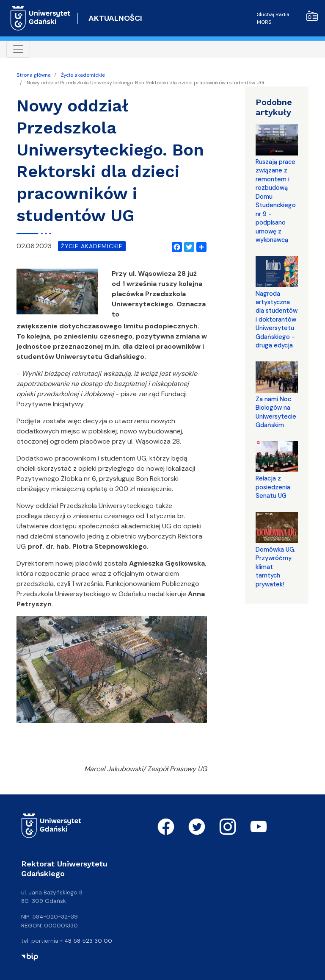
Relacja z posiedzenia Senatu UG (273, 487)
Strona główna (34, 75)
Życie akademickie (83, 75)
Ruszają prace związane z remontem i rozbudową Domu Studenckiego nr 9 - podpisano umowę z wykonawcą (276, 201)
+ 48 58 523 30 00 (86, 941)
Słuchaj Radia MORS (287, 18)
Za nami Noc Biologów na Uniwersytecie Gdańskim (276, 412)
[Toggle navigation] (18, 49)
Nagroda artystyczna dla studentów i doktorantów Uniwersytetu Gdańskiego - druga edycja (277, 320)
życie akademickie (92, 246)
